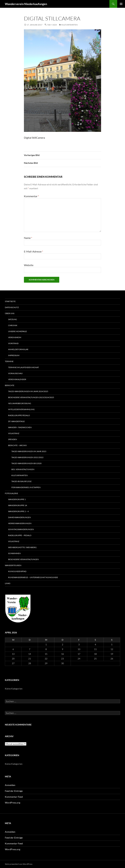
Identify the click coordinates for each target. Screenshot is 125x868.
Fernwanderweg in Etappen (26, 487)
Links (8, 583)
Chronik (13, 325)
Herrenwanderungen (20, 523)
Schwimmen (14, 553)
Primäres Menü (121, 4)
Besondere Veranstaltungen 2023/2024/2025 (31, 397)
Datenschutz (12, 307)
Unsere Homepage (17, 331)
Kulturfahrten (69, 25)
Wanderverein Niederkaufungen (26, 4)
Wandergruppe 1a (18, 505)
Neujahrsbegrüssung (20, 403)
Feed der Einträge (14, 791)
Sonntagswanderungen (21, 529)
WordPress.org (13, 803)
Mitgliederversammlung (21, 409)
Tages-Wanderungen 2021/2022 (27, 457)
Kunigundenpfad (17, 571)
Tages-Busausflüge (21, 481)
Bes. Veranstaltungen (23, 469)
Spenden (13, 439)
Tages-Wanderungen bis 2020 (26, 463)
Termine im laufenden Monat (24, 367)
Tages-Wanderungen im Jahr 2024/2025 (28, 391)
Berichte (10, 385)
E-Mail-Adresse (33, 251)
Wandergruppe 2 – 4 (18, 511)
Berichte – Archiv (17, 445)
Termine (9, 361)
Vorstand (13, 343)
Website (29, 265)
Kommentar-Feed (14, 797)
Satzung (13, 319)
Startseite (10, 301)
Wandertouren (13, 565)
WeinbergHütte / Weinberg (22, 547)
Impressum (14, 355)
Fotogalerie (11, 493)
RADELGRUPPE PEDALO (19, 415)
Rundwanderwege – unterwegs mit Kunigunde (33, 577)
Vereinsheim (15, 337)
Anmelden (10, 785)
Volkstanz (14, 433)
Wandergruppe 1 (17, 499)
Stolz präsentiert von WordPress (19, 864)
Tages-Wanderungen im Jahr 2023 (29, 451)
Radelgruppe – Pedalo (20, 535)
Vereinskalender (17, 379)
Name (28, 238)
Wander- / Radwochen (20, 427)
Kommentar (31, 196)
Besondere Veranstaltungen (23, 559)
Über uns (10, 313)
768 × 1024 (52, 25)
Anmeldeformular (18, 349)
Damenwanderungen (19, 517)
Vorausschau (15, 373)
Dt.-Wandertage (16, 421)
